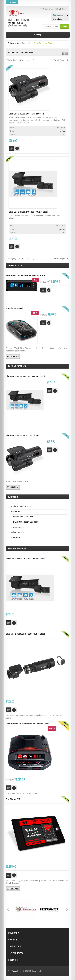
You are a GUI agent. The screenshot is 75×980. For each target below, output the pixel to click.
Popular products (17, 366)
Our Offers (13, 940)
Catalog (11, 43)
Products (17, 548)
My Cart (60, 15)
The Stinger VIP (13, 799)
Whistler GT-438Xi (14, 308)
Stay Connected (16, 953)
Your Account (15, 946)
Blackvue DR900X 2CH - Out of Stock (26, 114)
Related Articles (36, 971)
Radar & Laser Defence (21, 506)
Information (14, 933)
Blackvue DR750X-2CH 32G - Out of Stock (28, 212)
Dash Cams (21, 43)
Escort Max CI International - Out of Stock (25, 275)
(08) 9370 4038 (23, 20)
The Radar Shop (15, 971)
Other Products (18, 532)
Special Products (16, 265)
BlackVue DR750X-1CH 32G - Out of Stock (25, 634)
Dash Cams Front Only (23, 517)
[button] (64, 26)
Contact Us (14, 960)
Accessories (18, 527)
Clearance (15, 537)
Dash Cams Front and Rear (40, 43)
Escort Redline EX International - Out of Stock (27, 724)
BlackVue (62, 131)
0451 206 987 (18, 23)
